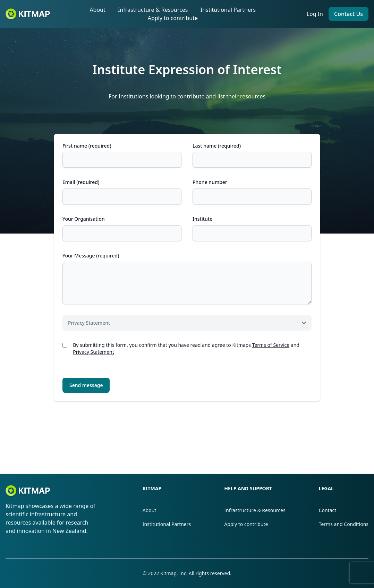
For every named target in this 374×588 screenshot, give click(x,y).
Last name (217, 146)
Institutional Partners (228, 10)
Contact (328, 510)
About (97, 10)
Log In (315, 14)
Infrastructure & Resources (153, 10)
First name (87, 146)
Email (81, 182)
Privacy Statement (93, 352)
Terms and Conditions (344, 524)
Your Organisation (84, 219)
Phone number (210, 182)
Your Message (91, 256)
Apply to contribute (173, 18)
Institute (202, 219)
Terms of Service (271, 345)
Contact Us (348, 14)
